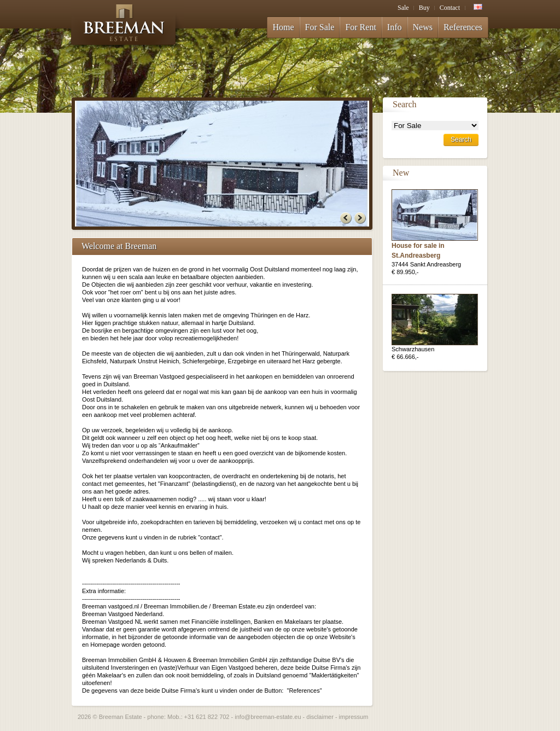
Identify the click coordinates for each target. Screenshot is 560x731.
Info (395, 27)
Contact (450, 8)
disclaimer (320, 717)
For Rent (360, 27)
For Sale (320, 27)
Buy (424, 8)
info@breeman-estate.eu (268, 717)
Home (284, 27)
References (463, 27)
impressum (354, 717)
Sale (403, 8)
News (423, 27)
